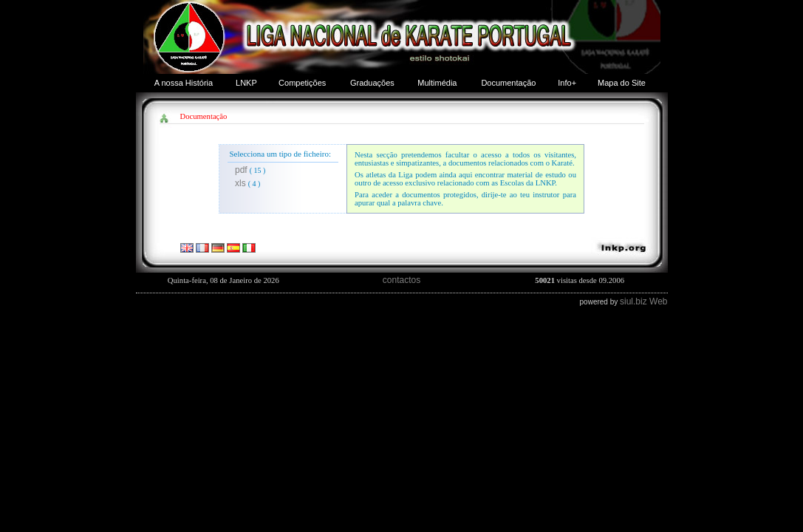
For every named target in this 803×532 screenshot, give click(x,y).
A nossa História (184, 83)
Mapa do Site (622, 83)
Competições (302, 83)
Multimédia (437, 83)
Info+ (567, 83)
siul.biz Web (643, 301)
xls (240, 183)
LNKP (246, 83)
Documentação (508, 83)
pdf (241, 170)
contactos (401, 280)
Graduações (372, 83)
